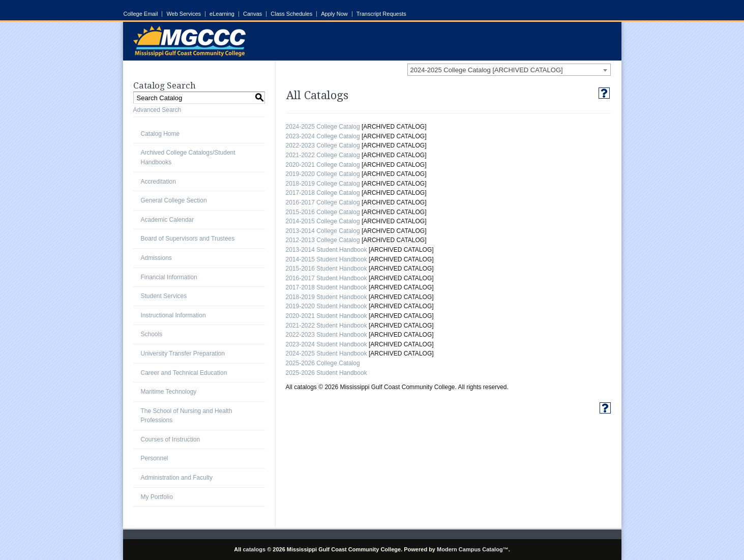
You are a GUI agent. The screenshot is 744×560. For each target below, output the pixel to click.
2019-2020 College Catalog (323, 174)
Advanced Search (157, 110)
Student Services (164, 296)
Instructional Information (173, 315)
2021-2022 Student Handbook (326, 326)
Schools (152, 334)
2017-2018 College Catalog (323, 193)
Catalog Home (160, 134)
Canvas (252, 14)
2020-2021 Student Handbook (326, 316)
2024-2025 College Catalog (323, 127)
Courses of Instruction (171, 439)
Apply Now (334, 14)
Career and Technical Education (184, 373)
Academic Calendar (168, 220)
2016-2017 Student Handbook (326, 278)
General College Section (174, 200)
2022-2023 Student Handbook (326, 335)
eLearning (222, 14)
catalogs (254, 549)
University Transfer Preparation (183, 353)
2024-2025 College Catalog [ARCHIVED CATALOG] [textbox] (487, 70)
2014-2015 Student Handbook (326, 259)
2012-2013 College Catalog (323, 240)
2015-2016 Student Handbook (326, 269)
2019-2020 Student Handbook (326, 306)
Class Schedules (291, 14)
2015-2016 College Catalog (323, 212)
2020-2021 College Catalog (323, 165)
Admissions (156, 258)
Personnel (155, 458)
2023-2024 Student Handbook (326, 344)
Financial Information (169, 277)
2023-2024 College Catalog (323, 136)
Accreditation (158, 182)
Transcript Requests (381, 14)
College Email (141, 14)
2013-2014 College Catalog (323, 231)
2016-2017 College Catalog (323, 202)
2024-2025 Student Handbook (326, 353)
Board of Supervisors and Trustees (188, 239)
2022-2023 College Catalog (323, 145)
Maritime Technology (169, 392)
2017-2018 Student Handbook (326, 287)
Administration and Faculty (177, 478)
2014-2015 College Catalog (323, 221)
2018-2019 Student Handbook (326, 297)
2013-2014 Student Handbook (326, 250)
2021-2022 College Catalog (323, 155)
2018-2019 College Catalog (323, 184)
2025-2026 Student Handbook (326, 373)
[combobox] (509, 70)
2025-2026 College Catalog (323, 363)
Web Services (184, 14)
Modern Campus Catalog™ (473, 549)
